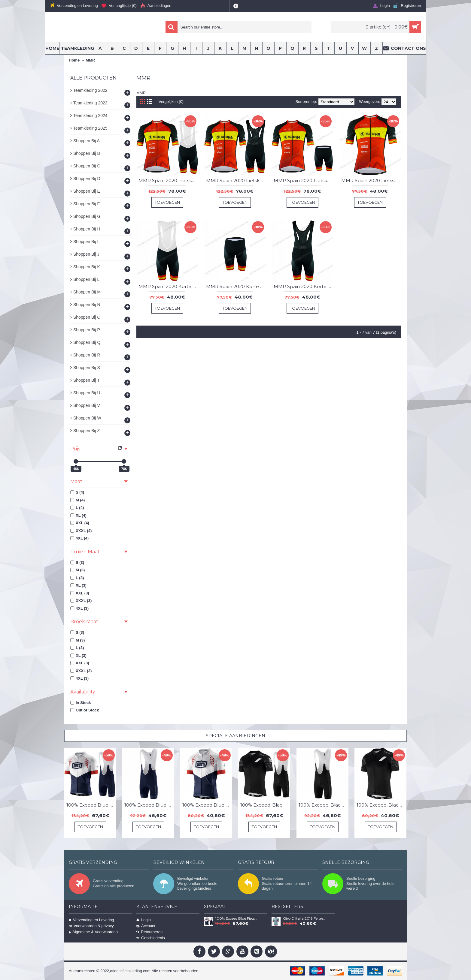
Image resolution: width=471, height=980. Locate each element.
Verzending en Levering (91, 920)
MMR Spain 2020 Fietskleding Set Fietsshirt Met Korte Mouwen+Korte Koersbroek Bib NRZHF (236, 180)
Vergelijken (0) (171, 102)
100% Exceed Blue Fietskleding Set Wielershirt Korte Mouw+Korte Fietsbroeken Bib (91, 805)
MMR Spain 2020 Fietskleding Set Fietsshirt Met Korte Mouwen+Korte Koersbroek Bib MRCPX (168, 180)
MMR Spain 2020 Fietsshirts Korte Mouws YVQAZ (371, 180)
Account (146, 926)
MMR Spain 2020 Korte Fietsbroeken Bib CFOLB (168, 286)
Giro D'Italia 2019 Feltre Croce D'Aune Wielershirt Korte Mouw (304, 918)
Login (144, 920)
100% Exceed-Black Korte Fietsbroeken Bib (324, 805)
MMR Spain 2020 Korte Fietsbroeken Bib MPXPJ (236, 286)
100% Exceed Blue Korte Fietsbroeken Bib (149, 805)
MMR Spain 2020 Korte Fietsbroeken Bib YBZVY (303, 286)
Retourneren (149, 932)
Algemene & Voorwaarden (93, 932)
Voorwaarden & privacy (91, 926)
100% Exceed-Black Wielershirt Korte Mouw (381, 805)
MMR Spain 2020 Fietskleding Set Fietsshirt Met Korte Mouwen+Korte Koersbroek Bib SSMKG (303, 180)
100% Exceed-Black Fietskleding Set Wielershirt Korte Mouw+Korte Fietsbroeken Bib (265, 805)
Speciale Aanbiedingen (235, 736)
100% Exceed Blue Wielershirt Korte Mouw (207, 805)
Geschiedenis (151, 938)
